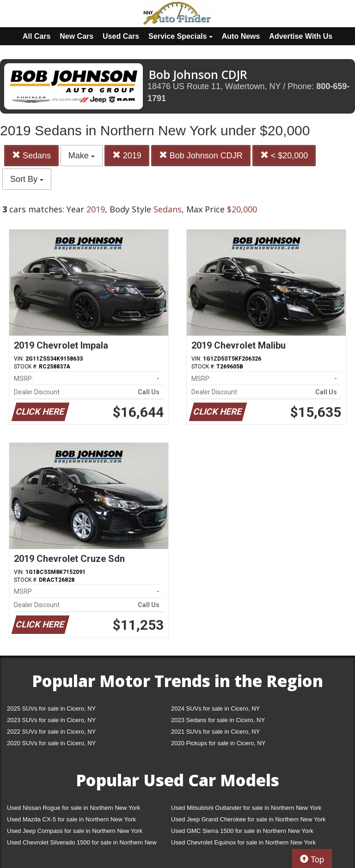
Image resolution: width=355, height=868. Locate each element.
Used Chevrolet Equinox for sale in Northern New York (243, 842)
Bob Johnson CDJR (201, 155)
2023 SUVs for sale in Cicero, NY (51, 720)
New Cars (77, 36)
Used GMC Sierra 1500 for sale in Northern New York (242, 831)
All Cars (37, 36)
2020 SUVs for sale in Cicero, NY (51, 743)
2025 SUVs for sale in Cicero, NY (51, 708)
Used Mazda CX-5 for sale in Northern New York (71, 819)
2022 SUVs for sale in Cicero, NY (51, 732)
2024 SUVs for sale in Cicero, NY (215, 708)
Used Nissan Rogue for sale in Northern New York (73, 808)
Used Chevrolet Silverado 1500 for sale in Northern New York (82, 844)
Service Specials (181, 36)
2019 (127, 155)
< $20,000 (284, 155)
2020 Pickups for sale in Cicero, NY (218, 743)
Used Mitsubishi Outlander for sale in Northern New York (246, 808)
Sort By (27, 179)
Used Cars (121, 36)
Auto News (241, 36)
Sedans (31, 155)
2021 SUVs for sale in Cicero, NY (215, 732)
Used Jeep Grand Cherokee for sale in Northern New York (248, 819)
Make (82, 156)
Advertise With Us (301, 36)
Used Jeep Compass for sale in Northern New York (75, 831)
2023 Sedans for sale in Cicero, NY (218, 720)
